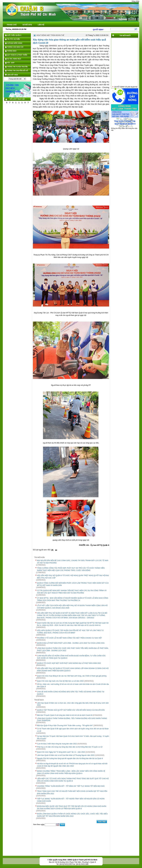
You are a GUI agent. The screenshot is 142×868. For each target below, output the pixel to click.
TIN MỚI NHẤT (125, 36)
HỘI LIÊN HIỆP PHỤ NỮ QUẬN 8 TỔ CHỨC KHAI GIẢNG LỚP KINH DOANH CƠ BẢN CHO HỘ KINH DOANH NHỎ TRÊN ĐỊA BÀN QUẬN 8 (73, 670)
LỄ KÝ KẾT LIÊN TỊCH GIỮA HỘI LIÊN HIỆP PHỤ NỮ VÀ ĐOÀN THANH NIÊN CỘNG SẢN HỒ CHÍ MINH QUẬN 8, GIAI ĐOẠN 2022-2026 (72, 607)
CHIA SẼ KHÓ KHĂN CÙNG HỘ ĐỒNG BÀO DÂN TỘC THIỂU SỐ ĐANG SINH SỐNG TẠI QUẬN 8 (71, 693)
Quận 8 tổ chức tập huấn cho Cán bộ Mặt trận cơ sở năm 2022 (60, 681)
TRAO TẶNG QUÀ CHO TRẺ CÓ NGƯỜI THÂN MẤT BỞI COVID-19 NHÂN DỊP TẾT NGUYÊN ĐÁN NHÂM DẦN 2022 (72, 792)
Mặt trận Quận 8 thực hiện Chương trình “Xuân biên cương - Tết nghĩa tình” (65, 726)
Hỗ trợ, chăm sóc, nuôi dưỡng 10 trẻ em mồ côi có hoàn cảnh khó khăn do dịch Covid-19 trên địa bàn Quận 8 (73, 685)
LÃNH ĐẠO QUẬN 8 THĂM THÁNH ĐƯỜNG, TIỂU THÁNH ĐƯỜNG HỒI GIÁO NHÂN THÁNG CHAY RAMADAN (72, 719)
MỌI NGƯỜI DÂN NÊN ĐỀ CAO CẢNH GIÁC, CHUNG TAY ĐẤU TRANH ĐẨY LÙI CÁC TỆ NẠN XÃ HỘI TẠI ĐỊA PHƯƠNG (73, 562)
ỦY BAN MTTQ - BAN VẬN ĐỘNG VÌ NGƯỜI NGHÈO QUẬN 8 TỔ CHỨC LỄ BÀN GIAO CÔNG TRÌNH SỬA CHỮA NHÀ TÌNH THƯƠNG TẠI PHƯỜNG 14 (73, 599)
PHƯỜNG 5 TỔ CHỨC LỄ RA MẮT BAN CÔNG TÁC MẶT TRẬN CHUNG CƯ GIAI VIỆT (70, 638)
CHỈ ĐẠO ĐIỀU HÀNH (15, 43)
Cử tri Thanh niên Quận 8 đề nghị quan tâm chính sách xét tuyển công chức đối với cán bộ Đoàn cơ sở (73, 730)
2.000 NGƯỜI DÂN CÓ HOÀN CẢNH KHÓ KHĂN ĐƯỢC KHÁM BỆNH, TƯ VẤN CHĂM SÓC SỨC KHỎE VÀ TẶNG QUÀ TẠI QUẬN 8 (71, 657)
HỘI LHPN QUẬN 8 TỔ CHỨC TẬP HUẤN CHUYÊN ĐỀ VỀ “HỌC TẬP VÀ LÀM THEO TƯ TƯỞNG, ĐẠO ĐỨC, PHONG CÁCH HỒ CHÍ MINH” (70, 632)
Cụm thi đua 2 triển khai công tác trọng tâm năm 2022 (57, 744)
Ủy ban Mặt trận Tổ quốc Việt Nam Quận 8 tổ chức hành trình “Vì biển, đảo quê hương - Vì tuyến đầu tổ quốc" (73, 737)
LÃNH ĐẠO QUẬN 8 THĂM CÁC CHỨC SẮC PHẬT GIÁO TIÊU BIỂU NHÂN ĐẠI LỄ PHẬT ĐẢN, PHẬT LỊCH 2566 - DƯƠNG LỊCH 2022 (73, 649)
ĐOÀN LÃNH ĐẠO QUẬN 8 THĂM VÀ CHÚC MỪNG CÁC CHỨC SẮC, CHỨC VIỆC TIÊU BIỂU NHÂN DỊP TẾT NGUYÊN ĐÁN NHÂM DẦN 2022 (72, 815)
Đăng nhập (135, 1)
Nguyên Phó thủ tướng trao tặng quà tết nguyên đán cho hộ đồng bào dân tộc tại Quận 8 (70, 758)
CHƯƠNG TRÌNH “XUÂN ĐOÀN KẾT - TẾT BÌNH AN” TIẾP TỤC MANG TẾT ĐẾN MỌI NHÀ (71, 786)
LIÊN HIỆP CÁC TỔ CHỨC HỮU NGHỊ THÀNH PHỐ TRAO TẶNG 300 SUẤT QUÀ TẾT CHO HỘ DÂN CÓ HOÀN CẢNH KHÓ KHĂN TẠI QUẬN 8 (73, 780)
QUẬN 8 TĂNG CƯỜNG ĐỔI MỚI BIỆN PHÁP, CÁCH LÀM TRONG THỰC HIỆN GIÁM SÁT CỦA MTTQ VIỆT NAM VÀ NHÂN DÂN (73, 584)
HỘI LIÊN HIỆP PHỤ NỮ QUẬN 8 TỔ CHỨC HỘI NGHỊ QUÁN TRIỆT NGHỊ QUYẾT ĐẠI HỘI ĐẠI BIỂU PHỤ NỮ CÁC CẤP (73, 577)
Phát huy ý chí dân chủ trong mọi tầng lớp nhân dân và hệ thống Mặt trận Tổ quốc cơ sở (70, 747)
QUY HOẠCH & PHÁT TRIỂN (17, 55)
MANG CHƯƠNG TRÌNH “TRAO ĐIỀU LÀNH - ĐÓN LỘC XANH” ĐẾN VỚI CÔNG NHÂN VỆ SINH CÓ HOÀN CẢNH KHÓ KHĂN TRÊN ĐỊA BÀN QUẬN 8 (71, 772)
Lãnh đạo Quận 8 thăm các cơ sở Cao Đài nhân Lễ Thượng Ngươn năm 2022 (66, 755)
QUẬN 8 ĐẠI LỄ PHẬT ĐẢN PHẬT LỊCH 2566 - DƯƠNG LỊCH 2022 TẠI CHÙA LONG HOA (71, 643)
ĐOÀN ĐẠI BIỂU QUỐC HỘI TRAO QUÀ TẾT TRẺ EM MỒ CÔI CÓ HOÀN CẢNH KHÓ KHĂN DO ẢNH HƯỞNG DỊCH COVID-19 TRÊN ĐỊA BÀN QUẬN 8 (72, 807)
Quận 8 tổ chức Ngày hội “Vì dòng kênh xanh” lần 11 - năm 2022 (61, 752)
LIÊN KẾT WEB (12, 75)
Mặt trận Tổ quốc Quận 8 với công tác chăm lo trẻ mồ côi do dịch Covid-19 (65, 715)
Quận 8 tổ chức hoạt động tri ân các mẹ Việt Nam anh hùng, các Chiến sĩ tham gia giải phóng (72, 676)
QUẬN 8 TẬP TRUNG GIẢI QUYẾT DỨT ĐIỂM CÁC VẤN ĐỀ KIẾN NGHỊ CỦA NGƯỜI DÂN (71, 710)
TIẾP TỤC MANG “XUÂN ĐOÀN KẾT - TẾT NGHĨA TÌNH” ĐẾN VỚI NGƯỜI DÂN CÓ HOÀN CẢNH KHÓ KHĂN (71, 800)
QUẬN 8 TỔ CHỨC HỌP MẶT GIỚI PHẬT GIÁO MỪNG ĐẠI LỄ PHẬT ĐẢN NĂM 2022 (69, 663)
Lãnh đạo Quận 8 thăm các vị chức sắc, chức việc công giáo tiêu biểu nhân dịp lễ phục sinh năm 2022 (73, 704)
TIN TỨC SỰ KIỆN (13, 39)
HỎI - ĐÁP (11, 63)
